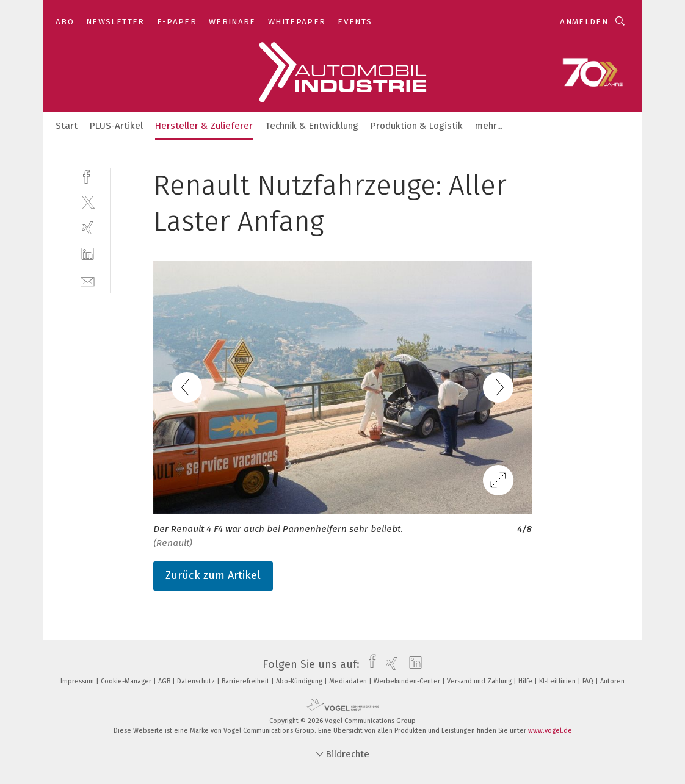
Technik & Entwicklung (312, 126)
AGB (165, 681)
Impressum (78, 681)
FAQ (589, 681)
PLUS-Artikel (116, 126)
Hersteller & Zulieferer (204, 126)
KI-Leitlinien (558, 681)
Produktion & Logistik (417, 126)
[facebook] (88, 175)
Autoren (612, 681)
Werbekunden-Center (408, 681)
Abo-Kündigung (300, 681)
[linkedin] (88, 254)
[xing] (88, 228)
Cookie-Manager (127, 681)
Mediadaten (349, 681)
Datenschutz (197, 681)
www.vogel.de (550, 731)
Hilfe (526, 681)
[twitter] (88, 202)
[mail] (88, 280)
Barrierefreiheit (246, 681)
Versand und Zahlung (480, 681)
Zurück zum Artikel (213, 575)
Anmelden (584, 22)
